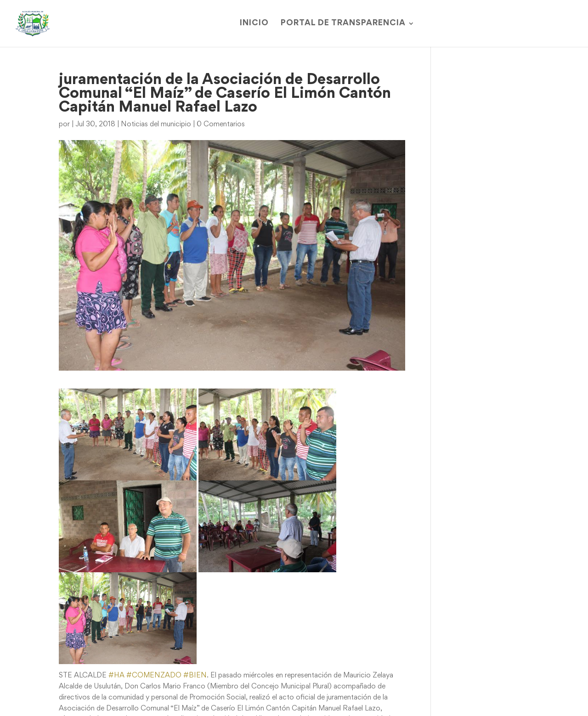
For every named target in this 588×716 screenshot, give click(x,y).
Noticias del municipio (156, 124)
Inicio (254, 24)
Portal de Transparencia (343, 24)
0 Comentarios (221, 124)
